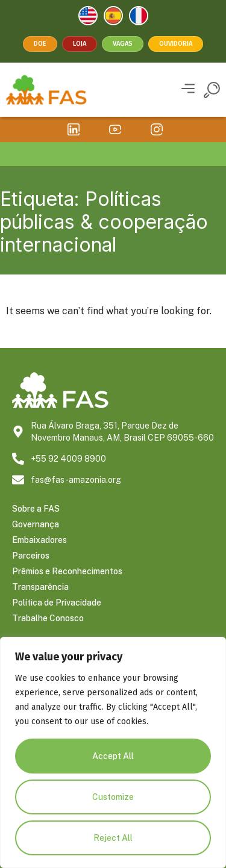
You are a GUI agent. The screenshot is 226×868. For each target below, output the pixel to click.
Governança (36, 524)
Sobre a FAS (36, 509)
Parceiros (31, 556)
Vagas (123, 44)
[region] (113, 752)
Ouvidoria (176, 44)
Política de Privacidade (57, 603)
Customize (113, 797)
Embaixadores (39, 540)
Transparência (40, 587)
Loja (80, 44)
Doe (40, 44)
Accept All (113, 756)
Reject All (113, 838)
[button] (188, 90)
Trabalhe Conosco (48, 618)
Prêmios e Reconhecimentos (67, 571)
